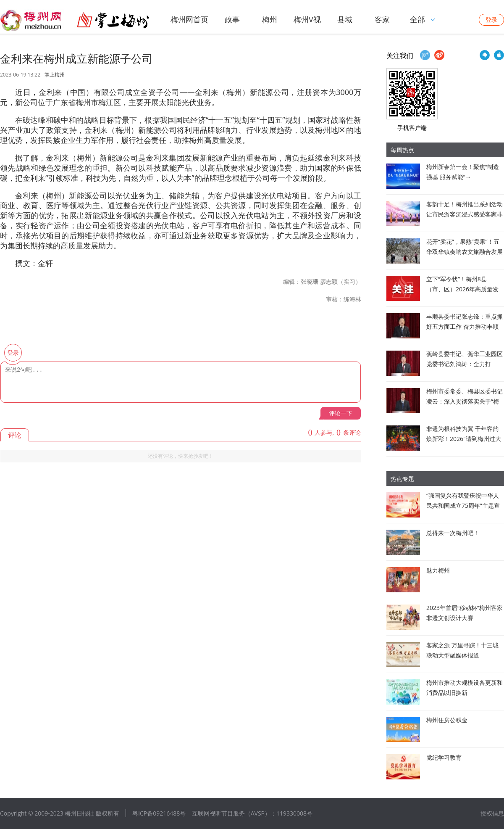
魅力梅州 (438, 570)
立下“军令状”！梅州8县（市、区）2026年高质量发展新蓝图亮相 (462, 289)
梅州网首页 (189, 19)
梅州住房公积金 (447, 720)
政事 (232, 19)
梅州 (270, 19)
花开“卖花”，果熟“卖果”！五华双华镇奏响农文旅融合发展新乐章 (465, 252)
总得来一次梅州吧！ (453, 533)
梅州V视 (307, 19)
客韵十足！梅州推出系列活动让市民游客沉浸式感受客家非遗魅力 (465, 214)
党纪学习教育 (444, 757)
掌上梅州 (55, 75)
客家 (382, 19)
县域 (345, 19)
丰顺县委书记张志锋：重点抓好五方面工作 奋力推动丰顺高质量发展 (465, 326)
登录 (491, 20)
